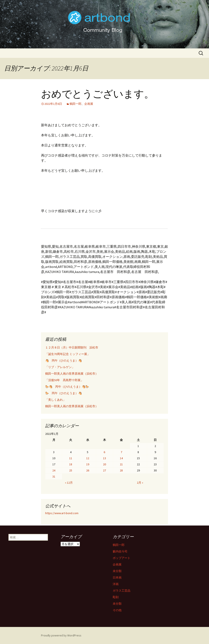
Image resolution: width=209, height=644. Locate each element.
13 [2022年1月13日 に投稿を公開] (104, 458)
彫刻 (116, 597)
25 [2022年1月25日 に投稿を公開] (71, 470)
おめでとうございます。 (98, 94)
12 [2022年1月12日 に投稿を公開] (88, 458)
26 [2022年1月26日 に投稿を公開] (88, 470)
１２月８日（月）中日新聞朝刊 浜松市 (72, 347)
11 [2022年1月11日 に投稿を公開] (71, 458)
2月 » (140, 483)
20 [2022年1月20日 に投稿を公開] (104, 464)
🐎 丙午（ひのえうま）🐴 (63, 393)
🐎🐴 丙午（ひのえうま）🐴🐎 (67, 387)
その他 (117, 610)
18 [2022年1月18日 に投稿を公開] (71, 464)
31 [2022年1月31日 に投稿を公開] (54, 476)
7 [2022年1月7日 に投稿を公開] (121, 452)
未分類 (117, 571)
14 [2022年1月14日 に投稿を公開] (121, 458)
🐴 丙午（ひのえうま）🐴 (63, 361)
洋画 (116, 584)
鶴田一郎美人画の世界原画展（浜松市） (72, 374)
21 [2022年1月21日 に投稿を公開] (121, 464)
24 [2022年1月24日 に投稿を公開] (54, 470)
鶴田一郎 (75, 104)
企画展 (89, 104)
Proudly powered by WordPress (61, 635)
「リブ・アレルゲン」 (60, 367)
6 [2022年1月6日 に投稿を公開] (104, 452)
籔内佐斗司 (120, 551)
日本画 (117, 577)
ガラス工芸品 (122, 591)
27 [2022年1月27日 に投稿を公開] (104, 470)
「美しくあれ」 (56, 400)
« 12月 (69, 483)
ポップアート (122, 558)
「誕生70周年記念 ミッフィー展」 (68, 354)
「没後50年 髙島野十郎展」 (64, 380)
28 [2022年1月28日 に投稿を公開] (121, 470)
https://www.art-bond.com (62, 513)
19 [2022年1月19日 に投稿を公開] (88, 464)
